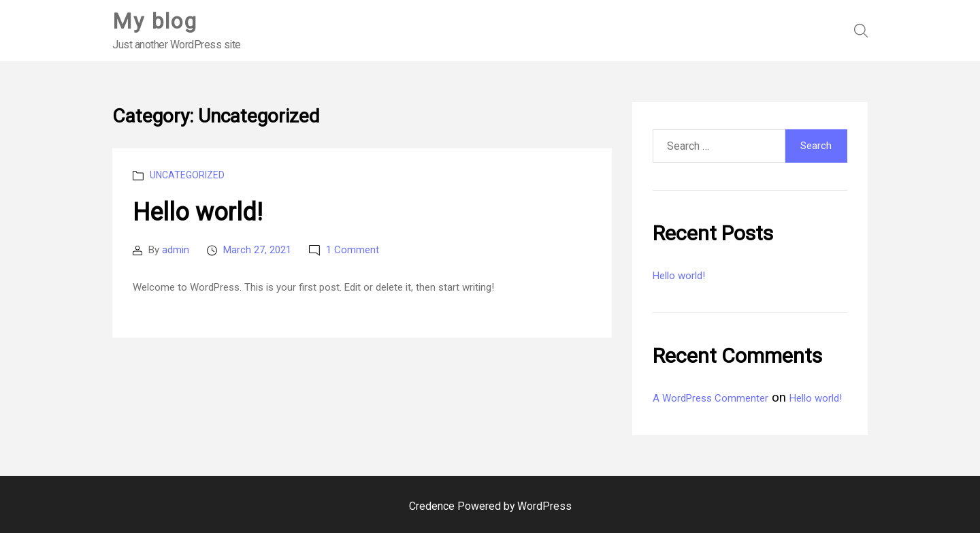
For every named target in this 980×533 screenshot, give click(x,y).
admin (176, 250)
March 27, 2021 (257, 250)
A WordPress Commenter (710, 398)
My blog (155, 21)
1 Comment (353, 250)
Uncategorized (187, 175)
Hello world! (198, 212)
